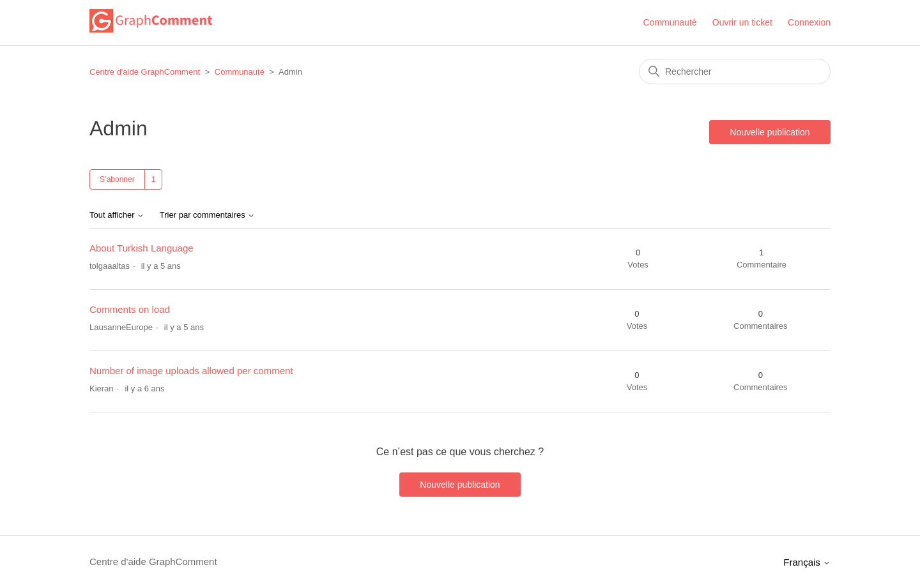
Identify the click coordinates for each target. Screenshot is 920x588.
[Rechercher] (735, 72)
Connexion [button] (809, 22)
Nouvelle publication (770, 132)
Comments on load (130, 309)
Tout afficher (117, 215)
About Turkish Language (142, 248)
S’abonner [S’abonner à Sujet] (117, 179)
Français (807, 562)
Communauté (670, 22)
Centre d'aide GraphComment (145, 72)
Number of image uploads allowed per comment (191, 371)
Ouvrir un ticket (742, 22)
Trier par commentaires (208, 215)
